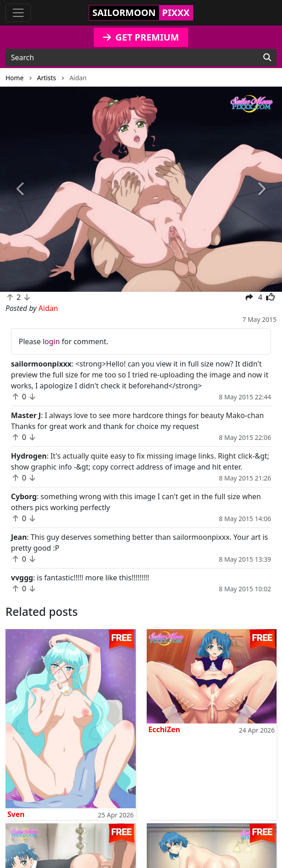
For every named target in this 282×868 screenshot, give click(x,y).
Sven (16, 814)
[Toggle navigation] (18, 13)
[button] (21, 189)
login (51, 341)
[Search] (267, 57)
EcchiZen (164, 729)
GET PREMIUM (141, 37)
